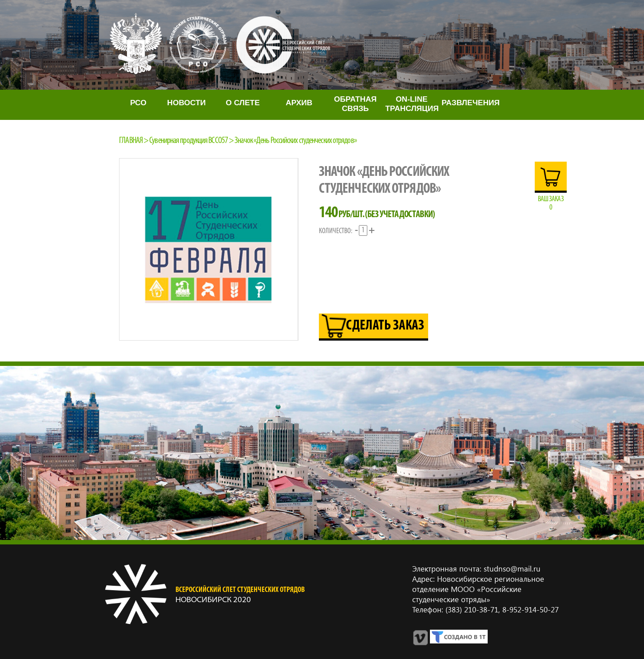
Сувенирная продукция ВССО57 (189, 141)
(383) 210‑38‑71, (473, 609)
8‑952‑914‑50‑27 (529, 609)
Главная (131, 141)
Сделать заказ (385, 326)
